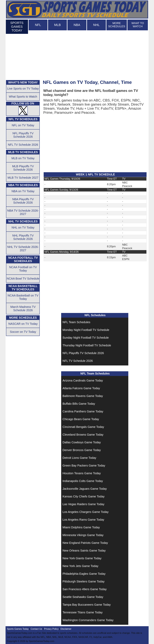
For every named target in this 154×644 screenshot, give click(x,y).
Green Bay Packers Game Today (84, 466)
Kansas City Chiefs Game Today (84, 496)
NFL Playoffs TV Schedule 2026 (83, 353)
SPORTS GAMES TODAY (17, 27)
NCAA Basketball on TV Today (23, 297)
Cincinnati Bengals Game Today (83, 427)
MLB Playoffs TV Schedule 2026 (23, 168)
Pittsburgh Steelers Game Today (84, 581)
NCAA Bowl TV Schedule (23, 279)
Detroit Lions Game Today (79, 458)
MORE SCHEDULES (117, 25)
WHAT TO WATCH (138, 25)
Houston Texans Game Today (82, 473)
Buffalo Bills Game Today (79, 404)
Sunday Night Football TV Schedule (86, 338)
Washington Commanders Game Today (88, 620)
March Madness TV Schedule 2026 (23, 309)
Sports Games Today (18, 629)
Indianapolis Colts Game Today (83, 481)
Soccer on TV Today (23, 332)
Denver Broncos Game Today (82, 450)
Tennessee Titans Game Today (83, 612)
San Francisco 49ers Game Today (85, 589)
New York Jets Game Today (81, 566)
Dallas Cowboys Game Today (82, 442)
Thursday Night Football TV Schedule (87, 345)
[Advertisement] (77, 56)
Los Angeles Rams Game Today (83, 520)
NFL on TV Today (23, 125)
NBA (77, 25)
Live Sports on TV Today (23, 89)
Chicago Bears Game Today (81, 419)
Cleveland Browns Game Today (83, 435)
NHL (96, 25)
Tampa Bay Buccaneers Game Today (87, 605)
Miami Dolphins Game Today (81, 527)
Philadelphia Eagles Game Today (84, 574)
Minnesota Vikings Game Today (83, 535)
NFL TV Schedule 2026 (78, 361)
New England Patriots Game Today (85, 543)
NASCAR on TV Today (23, 324)
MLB (57, 25)
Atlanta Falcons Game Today (81, 388)
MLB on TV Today (23, 158)
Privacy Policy (51, 629)
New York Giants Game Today (82, 558)
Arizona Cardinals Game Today (83, 380)
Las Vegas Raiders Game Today (83, 504)
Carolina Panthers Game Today (83, 411)
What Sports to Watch (23, 97)
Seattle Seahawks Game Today (83, 597)
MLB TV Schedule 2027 (23, 178)
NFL (38, 25)
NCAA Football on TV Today (23, 269)
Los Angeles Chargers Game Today (86, 512)
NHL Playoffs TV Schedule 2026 (23, 237)
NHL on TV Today (23, 228)
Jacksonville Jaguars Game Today (85, 489)
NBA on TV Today (23, 191)
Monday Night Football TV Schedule (86, 330)
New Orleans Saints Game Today (84, 551)
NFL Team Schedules (76, 322)
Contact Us (36, 629)
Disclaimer (66, 629)
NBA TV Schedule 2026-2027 (23, 212)
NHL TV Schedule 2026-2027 (23, 249)
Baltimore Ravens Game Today (83, 396)
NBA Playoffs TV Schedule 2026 (23, 201)
